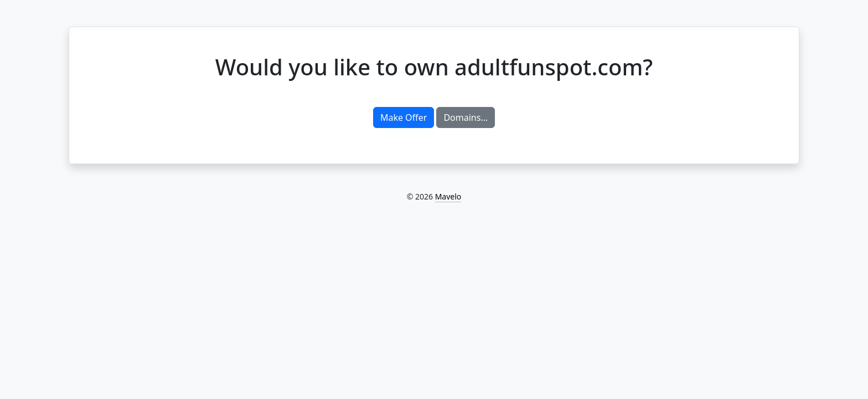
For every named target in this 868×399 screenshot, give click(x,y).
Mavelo (448, 196)
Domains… (466, 117)
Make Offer (404, 117)
